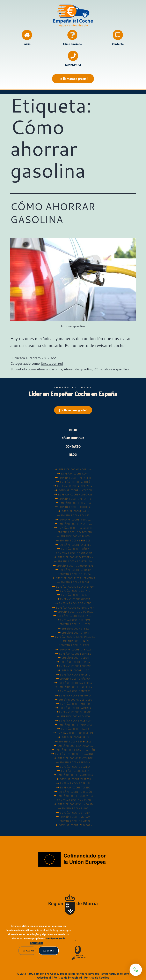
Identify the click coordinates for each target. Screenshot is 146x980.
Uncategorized (52, 363)
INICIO (73, 430)
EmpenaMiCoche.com (115, 974)
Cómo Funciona (72, 44)
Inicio (27, 44)
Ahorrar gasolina (49, 369)
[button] (73, 79)
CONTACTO (73, 446)
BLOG (73, 455)
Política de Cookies (97, 978)
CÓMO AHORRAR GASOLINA (53, 213)
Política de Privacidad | (69, 978)
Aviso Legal (44, 978)
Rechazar (27, 951)
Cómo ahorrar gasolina (111, 369)
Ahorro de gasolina (78, 369)
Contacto (118, 44)
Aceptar (49, 951)
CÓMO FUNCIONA (73, 438)
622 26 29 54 (73, 65)
